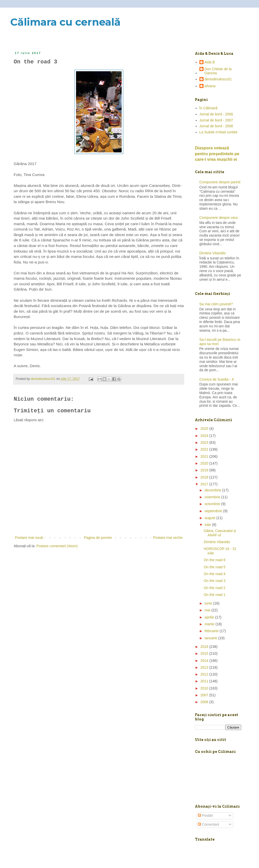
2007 (205, 695)
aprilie (210, 617)
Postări (205, 816)
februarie (212, 631)
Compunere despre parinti (220, 182)
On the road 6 (215, 560)
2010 (205, 688)
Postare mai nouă (29, 538)
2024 (205, 436)
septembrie (214, 511)
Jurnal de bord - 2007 (216, 120)
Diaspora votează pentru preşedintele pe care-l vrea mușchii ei (217, 154)
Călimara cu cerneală (65, 22)
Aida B (210, 62)
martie (210, 624)
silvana (210, 86)
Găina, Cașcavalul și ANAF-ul (220, 533)
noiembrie (213, 497)
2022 (205, 449)
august (210, 518)
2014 (205, 661)
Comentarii (209, 824)
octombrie (213, 504)
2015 (205, 653)
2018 (205, 477)
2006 (205, 702)
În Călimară (209, 108)
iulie (208, 525)
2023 (205, 442)
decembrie (213, 490)
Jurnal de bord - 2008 (216, 126)
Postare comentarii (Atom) (57, 546)
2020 (205, 463)
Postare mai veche (168, 538)
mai (208, 610)
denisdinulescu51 (218, 79)
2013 (205, 667)
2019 (205, 470)
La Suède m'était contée (219, 132)
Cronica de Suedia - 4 (217, 379)
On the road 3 (215, 581)
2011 (205, 681)
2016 (205, 647)
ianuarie (211, 638)
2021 (205, 456)
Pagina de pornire (98, 538)
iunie (209, 603)
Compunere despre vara (219, 218)
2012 (205, 674)
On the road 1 (215, 595)
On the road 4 (215, 574)
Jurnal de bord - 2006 (216, 114)
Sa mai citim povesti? (216, 304)
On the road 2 (215, 588)
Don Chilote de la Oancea (218, 71)
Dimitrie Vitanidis (213, 253)
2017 (205, 484)
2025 (205, 429)
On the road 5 (215, 567)
